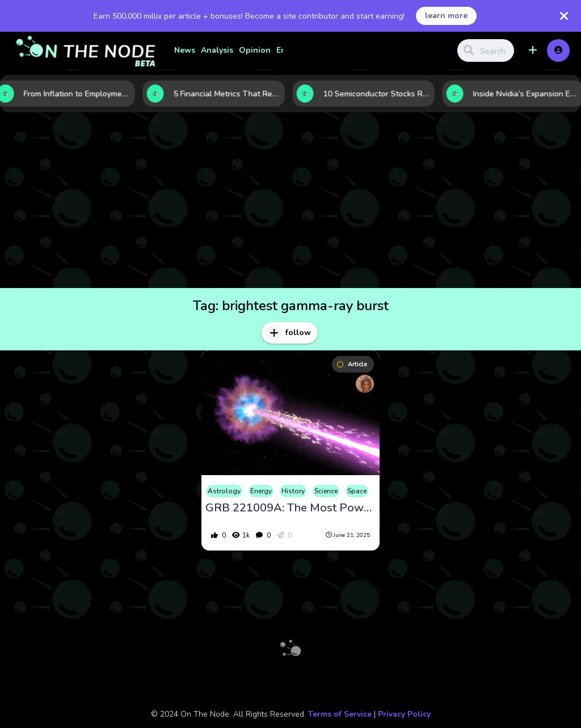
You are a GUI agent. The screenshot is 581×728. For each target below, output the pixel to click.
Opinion (255, 50)
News (185, 50)
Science (326, 491)
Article (352, 364)
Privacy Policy (404, 714)
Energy (261, 491)
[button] (533, 50)
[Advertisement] (290, 203)
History (293, 491)
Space (357, 491)
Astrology (224, 491)
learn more (446, 16)
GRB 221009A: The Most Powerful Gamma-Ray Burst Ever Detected (290, 508)
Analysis (217, 50)
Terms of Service (340, 714)
